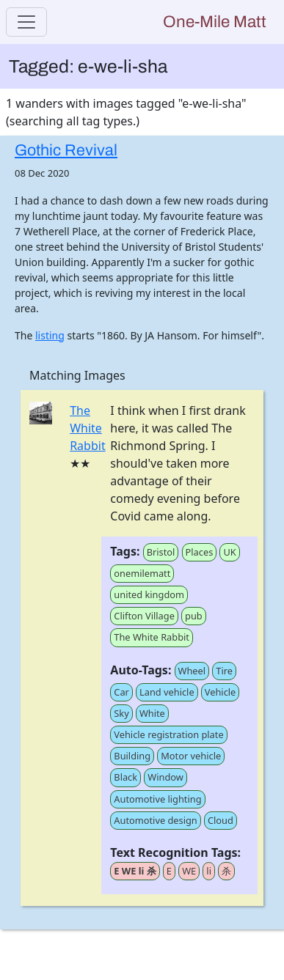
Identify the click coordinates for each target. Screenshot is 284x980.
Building (132, 756)
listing (50, 335)
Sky (121, 713)
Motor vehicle (191, 756)
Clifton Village (144, 616)
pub (194, 616)
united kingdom (149, 594)
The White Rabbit (88, 428)
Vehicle (221, 692)
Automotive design (155, 820)
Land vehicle (167, 692)
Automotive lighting (157, 799)
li (209, 871)
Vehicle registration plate (168, 734)
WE (189, 871)
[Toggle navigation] (26, 22)
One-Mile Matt (215, 22)
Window (165, 777)
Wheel (192, 671)
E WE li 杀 (135, 871)
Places (200, 552)
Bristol (161, 552)
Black (125, 777)
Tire (224, 671)
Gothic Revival (66, 150)
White (152, 713)
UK (229, 552)
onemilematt (142, 573)
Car (121, 692)
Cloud (221, 820)
